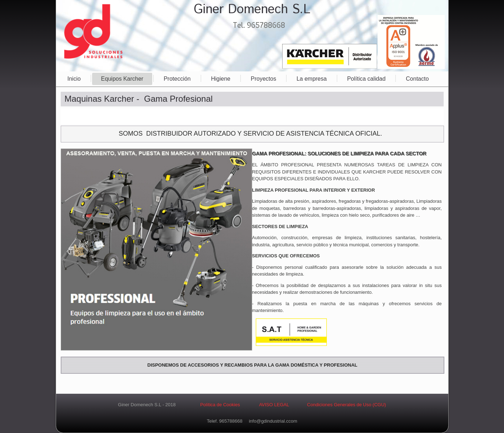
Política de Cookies (220, 405)
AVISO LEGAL (274, 405)
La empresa (312, 79)
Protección (177, 79)
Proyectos (263, 79)
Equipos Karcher (122, 79)
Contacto (417, 79)
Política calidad (366, 79)
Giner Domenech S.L (252, 10)
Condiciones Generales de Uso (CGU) (346, 405)
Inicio (74, 79)
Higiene (221, 79)
